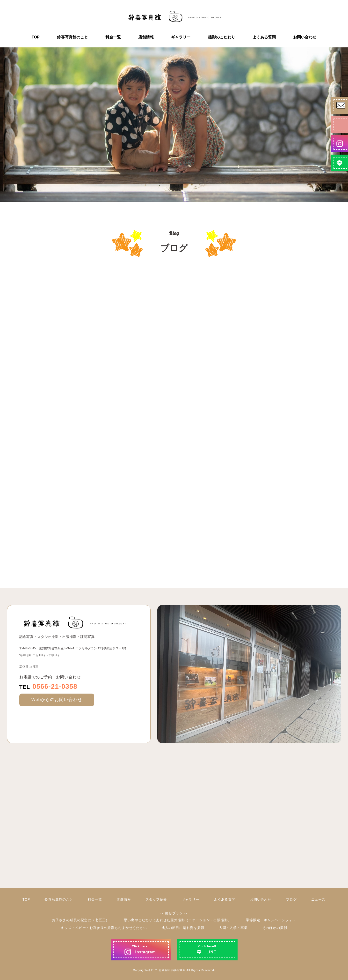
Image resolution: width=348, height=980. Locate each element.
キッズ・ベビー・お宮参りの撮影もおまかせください (104, 928)
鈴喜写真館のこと (72, 37)
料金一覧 (113, 37)
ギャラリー (181, 37)
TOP (36, 37)
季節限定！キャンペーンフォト (271, 920)
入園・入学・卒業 (233, 928)
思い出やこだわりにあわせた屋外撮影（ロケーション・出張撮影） (178, 920)
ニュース (318, 899)
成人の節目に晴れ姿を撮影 (183, 928)
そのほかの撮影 (275, 928)
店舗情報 (146, 37)
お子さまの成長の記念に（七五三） (81, 920)
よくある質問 (264, 37)
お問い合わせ (305, 37)
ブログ (291, 899)
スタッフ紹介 (156, 899)
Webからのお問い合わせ (57, 700)
